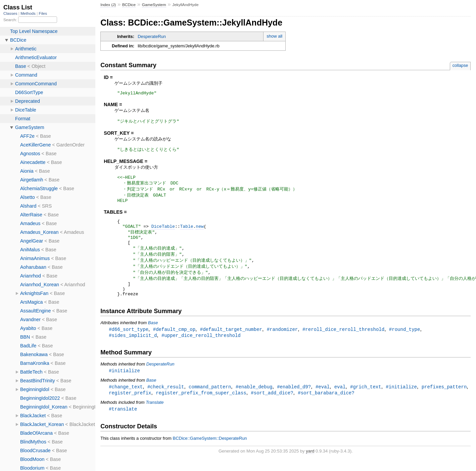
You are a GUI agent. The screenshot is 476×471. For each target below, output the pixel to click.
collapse (460, 65)
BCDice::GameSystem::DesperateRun (210, 454)
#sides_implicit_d (133, 350)
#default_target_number (231, 344)
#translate (123, 425)
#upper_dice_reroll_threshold (201, 350)
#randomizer (282, 344)
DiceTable (163, 233)
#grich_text (366, 402)
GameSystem (154, 5)
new (200, 233)
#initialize (124, 386)
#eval (323, 402)
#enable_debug (254, 402)
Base (153, 337)
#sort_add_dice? (272, 408)
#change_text (126, 402)
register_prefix (130, 408)
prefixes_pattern (444, 402)
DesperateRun (152, 36)
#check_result (166, 402)
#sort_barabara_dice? (326, 408)
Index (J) (108, 5)
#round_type (405, 344)
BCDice (129, 5)
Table (186, 233)
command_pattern (210, 402)
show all (274, 36)
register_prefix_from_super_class (201, 408)
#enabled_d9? (294, 402)
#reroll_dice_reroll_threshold (343, 344)
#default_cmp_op (174, 344)
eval (340, 402)
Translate (155, 418)
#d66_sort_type (129, 344)
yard (310, 467)
